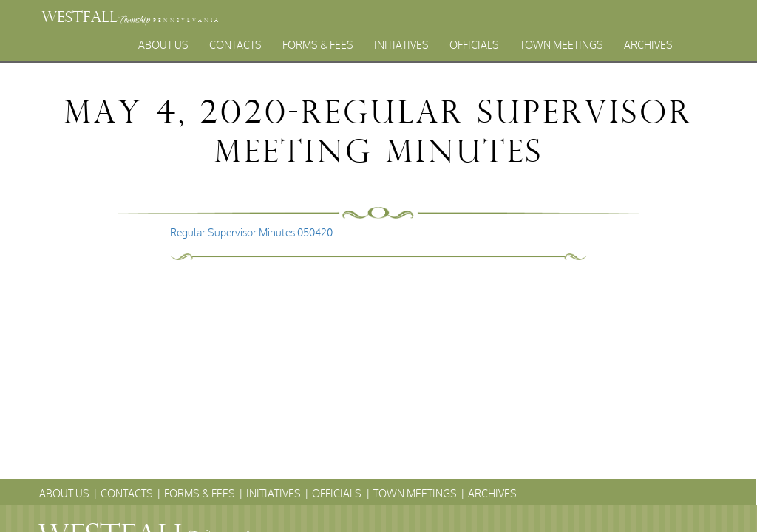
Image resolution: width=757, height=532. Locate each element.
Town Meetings (561, 45)
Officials (474, 45)
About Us (163, 45)
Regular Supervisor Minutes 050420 (251, 232)
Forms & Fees (318, 45)
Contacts (235, 45)
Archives (648, 45)
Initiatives (401, 45)
